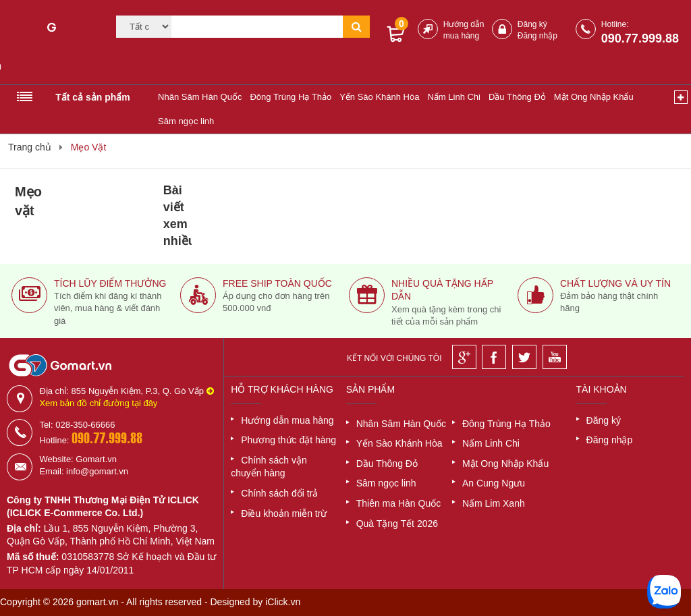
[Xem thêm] (681, 97)
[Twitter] (524, 357)
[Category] (144, 27)
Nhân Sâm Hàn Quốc (200, 97)
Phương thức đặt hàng (288, 440)
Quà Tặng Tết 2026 (397, 524)
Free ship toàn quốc (277, 283)
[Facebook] (494, 357)
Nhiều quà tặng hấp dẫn (442, 290)
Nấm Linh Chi (454, 97)
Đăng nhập (537, 36)
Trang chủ (30, 147)
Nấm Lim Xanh (494, 503)
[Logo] (51, 46)
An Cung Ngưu (494, 483)
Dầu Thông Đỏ (517, 97)
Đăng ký (532, 24)
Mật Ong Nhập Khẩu (594, 97)
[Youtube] (555, 357)
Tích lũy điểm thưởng (110, 283)
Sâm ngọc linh (186, 121)
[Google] (464, 357)
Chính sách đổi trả (279, 493)
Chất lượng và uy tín (615, 283)
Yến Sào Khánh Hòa (379, 97)
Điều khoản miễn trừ (284, 513)
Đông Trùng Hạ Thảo (291, 97)
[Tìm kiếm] (257, 27)
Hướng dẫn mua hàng (287, 420)
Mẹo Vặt (89, 147)
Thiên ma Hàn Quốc (399, 503)
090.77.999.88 (640, 38)
